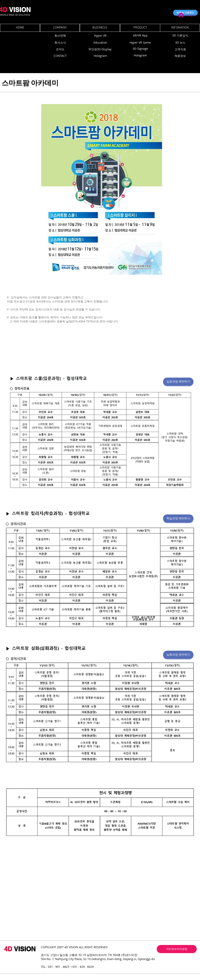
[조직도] (60, 49)
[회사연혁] (60, 36)
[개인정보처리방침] (177, 949)
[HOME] (20, 28)
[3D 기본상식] (180, 35)
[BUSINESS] (100, 28)
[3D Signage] (140, 49)
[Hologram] (100, 56)
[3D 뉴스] (180, 43)
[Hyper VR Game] (140, 42)
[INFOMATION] (180, 28)
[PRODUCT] (140, 28)
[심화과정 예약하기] (178, 655)
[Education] (100, 43)
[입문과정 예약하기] (178, 382)
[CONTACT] (60, 56)
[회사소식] (60, 43)
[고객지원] (180, 49)
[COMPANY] (60, 28)
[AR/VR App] (140, 35)
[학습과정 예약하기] (178, 519)
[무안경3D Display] (100, 49)
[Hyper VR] (100, 36)
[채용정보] (180, 56)
